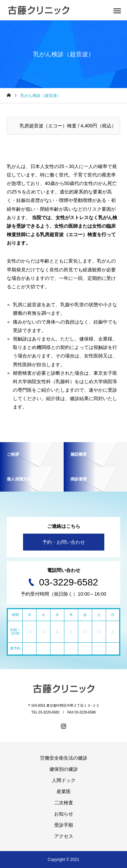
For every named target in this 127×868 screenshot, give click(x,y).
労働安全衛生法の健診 (64, 758)
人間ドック (64, 780)
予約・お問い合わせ (64, 542)
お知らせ (64, 814)
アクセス (64, 836)
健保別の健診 (64, 769)
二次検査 (64, 803)
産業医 (64, 791)
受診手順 (64, 825)
